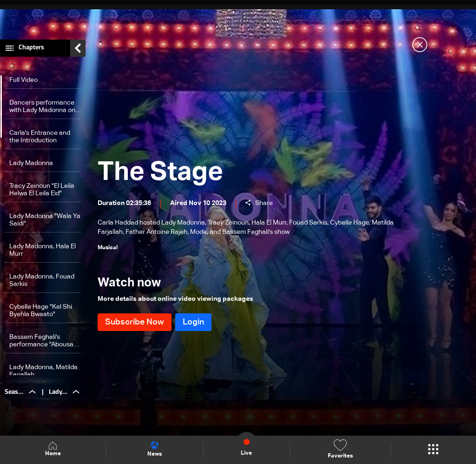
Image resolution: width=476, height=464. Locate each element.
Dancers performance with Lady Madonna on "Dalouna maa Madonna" (42, 107)
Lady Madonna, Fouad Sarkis (42, 280)
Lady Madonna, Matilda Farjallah (43, 371)
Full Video (23, 80)
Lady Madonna (31, 163)
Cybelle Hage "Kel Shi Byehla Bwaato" (41, 311)
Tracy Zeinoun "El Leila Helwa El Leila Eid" (42, 190)
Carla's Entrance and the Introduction (40, 137)
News (155, 449)
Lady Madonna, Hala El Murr (43, 250)
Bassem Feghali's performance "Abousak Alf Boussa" (43, 341)
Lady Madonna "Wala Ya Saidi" (45, 220)
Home (53, 449)
